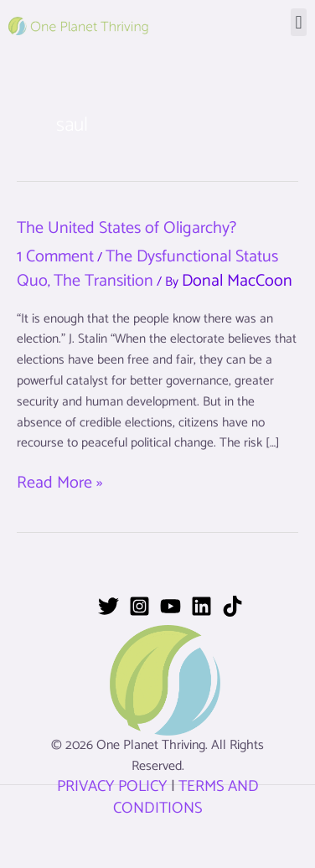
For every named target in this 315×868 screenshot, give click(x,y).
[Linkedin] (201, 606)
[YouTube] (170, 606)
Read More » (59, 484)
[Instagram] (139, 606)
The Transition (103, 281)
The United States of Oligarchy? (127, 228)
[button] (299, 22)
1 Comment (55, 257)
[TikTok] (232, 606)
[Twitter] (108, 606)
